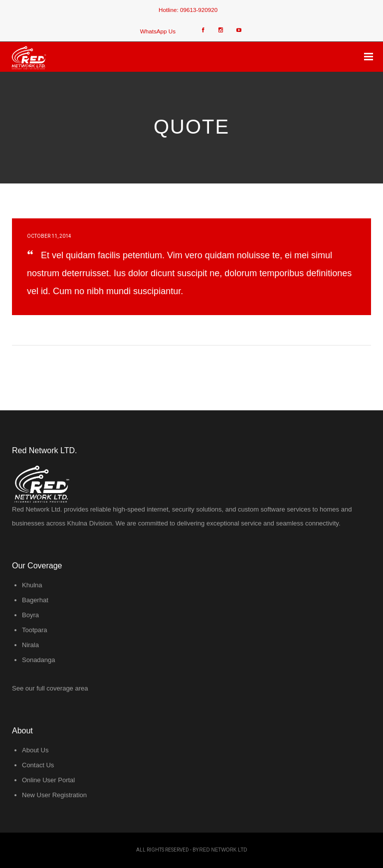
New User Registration (54, 795)
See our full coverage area (50, 688)
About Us (35, 750)
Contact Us (38, 765)
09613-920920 (199, 10)
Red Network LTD (223, 850)
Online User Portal (48, 780)
